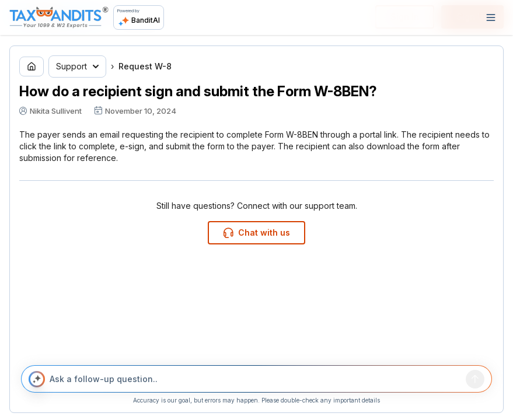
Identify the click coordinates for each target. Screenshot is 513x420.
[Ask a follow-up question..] (255, 379)
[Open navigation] (491, 17)
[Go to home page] (32, 66)
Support (77, 66)
